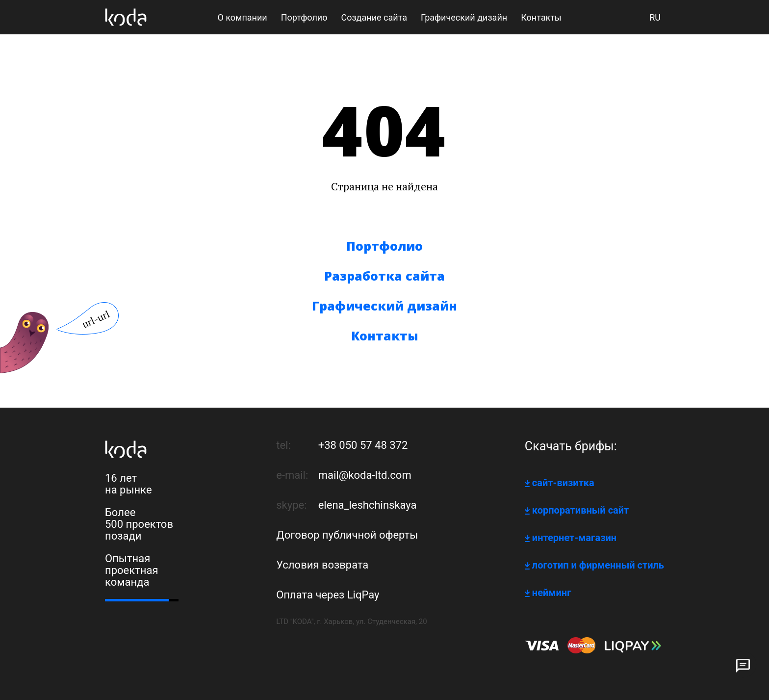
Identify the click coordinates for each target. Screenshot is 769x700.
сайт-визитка (563, 483)
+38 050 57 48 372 (363, 445)
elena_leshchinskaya (368, 505)
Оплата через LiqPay (328, 595)
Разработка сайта (384, 276)
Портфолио (384, 246)
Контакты (385, 336)
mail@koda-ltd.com (365, 475)
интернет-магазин (574, 538)
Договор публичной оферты (347, 535)
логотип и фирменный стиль (598, 565)
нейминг (552, 593)
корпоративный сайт (580, 510)
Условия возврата (322, 565)
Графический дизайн (384, 306)
